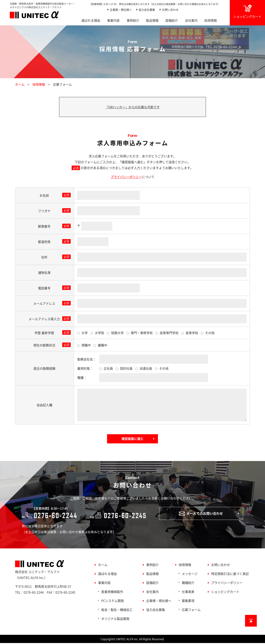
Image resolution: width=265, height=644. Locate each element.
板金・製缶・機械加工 (117, 611)
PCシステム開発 (113, 602)
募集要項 (188, 602)
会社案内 (191, 20)
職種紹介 (188, 584)
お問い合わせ (170, 10)
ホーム (20, 84)
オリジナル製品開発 (115, 620)
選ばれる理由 (91, 20)
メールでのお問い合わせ (201, 514)
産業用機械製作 (112, 593)
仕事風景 (188, 593)
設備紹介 (172, 20)
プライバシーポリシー (126, 177)
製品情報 (152, 20)
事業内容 (113, 20)
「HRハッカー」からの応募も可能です (132, 107)
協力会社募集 (147, 10)
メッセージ (190, 575)
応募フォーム (191, 611)
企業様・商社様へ (121, 10)
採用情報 (211, 20)
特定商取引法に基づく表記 (230, 575)
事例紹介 (133, 20)
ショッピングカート (247, 12)
